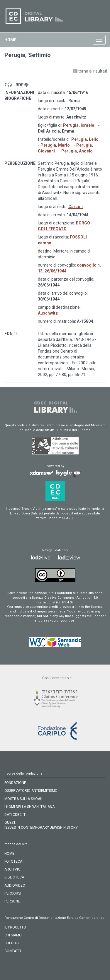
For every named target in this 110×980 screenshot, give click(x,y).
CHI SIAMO (13, 935)
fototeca (13, 861)
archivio (12, 869)
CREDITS (11, 943)
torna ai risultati (90, 71)
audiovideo (15, 885)
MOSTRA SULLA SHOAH (23, 799)
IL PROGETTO (15, 927)
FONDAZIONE (15, 783)
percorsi (13, 893)
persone (12, 901)
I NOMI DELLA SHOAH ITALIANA (29, 807)
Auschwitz (48, 313)
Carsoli (76, 207)
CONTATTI (13, 951)
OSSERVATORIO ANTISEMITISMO (31, 791)
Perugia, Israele (79, 125)
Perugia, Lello (85, 139)
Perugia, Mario (55, 145)
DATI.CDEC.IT (15, 815)
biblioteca (14, 877)
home (10, 40)
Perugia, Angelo (77, 151)
